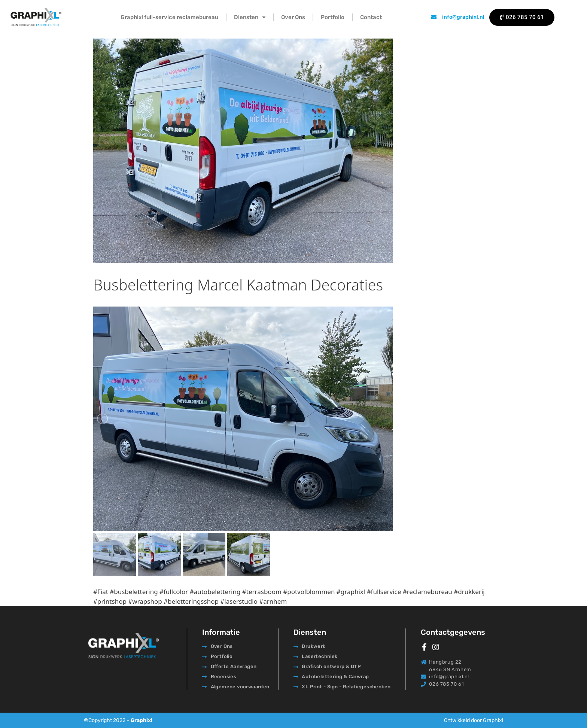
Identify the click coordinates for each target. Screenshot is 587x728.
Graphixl (142, 720)
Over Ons (293, 17)
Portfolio (333, 17)
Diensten (250, 17)
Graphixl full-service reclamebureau (169, 17)
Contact (371, 17)
